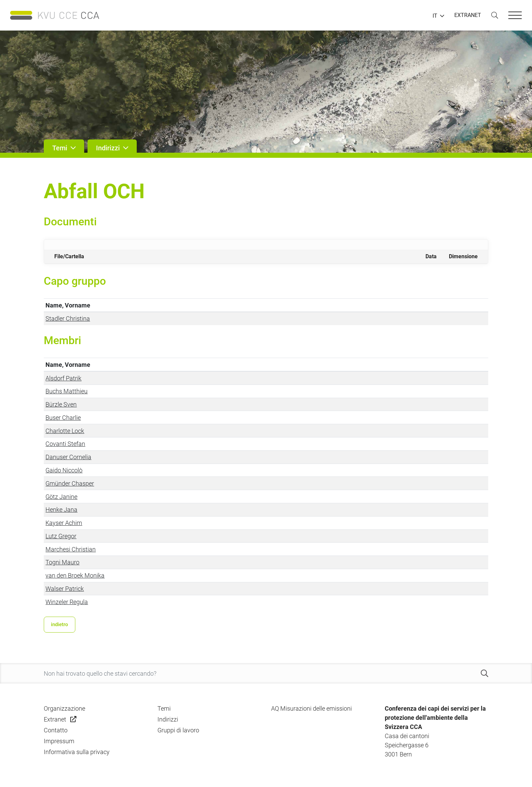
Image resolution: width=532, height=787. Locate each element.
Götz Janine (61, 497)
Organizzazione (64, 708)
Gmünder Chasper (70, 483)
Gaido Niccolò (64, 470)
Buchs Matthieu (66, 391)
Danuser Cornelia (68, 457)
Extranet (55, 719)
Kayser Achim (64, 523)
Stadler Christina (68, 318)
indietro (60, 624)
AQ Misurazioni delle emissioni (311, 708)
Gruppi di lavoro (178, 730)
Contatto (56, 730)
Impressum (59, 741)
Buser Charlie (63, 418)
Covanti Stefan (65, 444)
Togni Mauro (62, 562)
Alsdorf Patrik (63, 378)
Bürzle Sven (61, 404)
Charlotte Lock (65, 431)
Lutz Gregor (61, 536)
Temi (164, 708)
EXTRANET (468, 15)
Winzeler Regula (67, 602)
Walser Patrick (65, 589)
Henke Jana (61, 510)
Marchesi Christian (71, 549)
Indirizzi (168, 719)
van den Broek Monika (75, 575)
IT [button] (435, 16)
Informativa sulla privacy (77, 752)
